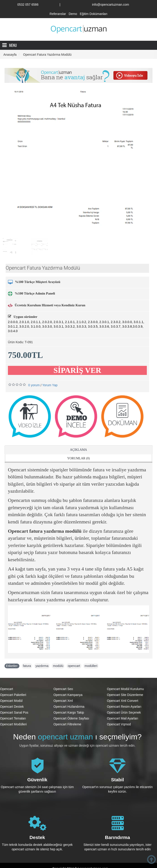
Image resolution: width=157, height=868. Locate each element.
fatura (27, 666)
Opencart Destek (12, 707)
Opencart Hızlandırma (69, 707)
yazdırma (42, 666)
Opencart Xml (63, 701)
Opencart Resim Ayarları (124, 707)
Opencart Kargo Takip (69, 712)
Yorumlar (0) (79, 458)
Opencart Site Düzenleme (125, 695)
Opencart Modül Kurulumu (125, 689)
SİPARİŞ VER (77, 370)
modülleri (91, 666)
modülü (58, 666)
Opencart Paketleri (13, 695)
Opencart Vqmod (119, 724)
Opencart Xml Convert (123, 701)
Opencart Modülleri (13, 724)
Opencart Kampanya (68, 695)
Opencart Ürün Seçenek (124, 712)
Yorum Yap (50, 385)
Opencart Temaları (13, 718)
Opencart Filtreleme (67, 724)
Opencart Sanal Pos (14, 712)
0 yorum (34, 385)
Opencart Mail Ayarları (122, 718)
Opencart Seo (63, 689)
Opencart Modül (11, 701)
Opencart (7, 689)
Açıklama (78, 450)
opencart (74, 666)
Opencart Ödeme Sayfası (71, 718)
